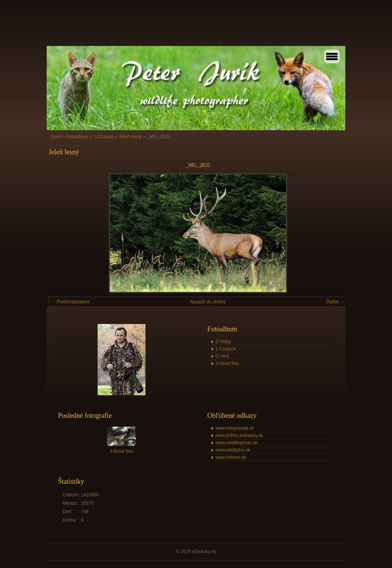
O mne (222, 356)
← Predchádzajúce (70, 302)
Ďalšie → (336, 302)
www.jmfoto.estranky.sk (239, 435)
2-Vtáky (223, 342)
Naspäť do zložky (208, 302)
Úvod (56, 137)
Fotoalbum (77, 137)
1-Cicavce (103, 137)
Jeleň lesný (130, 137)
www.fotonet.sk (231, 457)
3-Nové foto (227, 363)
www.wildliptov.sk (233, 450)
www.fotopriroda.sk (235, 428)
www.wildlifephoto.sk (237, 443)
